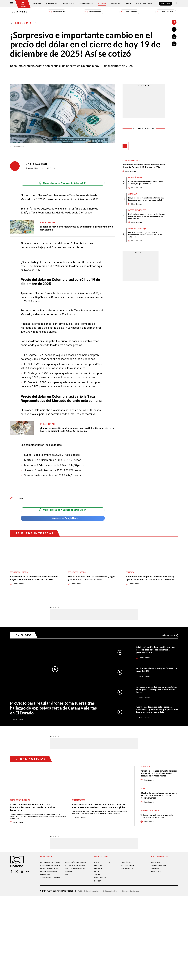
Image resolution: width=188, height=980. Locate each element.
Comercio (130, 573)
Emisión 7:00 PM (130, 12)
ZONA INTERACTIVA (159, 867)
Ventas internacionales (75, 872)
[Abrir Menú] (12, 4)
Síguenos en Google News (63, 519)
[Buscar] (177, 4)
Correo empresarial (49, 875)
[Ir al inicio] (23, 4)
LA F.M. (97, 873)
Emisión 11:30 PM (167, 12)
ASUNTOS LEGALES (129, 867)
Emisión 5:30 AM (56, 12)
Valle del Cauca (136, 230)
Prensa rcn (45, 878)
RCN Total (99, 867)
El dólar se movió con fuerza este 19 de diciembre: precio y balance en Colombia (77, 229)
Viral (143, 790)
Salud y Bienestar (86, 4)
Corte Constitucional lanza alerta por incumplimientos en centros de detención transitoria (32, 809)
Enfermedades (79, 801)
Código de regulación (50, 872)
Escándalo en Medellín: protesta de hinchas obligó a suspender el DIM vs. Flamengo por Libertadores (147, 217)
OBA (66, 878)
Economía (103, 4)
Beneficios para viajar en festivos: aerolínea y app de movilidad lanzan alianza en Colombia (150, 578)
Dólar (21, 499)
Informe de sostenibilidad (71, 868)
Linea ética (69, 875)
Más (170, 636)
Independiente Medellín (139, 211)
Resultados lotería (131, 161)
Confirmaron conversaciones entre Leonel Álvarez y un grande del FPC (146, 183)
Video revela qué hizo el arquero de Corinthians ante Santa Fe (157, 818)
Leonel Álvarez (135, 178)
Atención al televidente (51, 867)
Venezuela (145, 768)
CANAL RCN (165, 4)
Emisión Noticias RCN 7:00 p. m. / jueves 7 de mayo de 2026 (156, 671)
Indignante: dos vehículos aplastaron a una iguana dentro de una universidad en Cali (146, 200)
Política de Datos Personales (89, 893)
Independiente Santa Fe (151, 812)
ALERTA (97, 876)
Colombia (38, 4)
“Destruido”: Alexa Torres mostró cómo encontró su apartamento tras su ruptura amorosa (159, 797)
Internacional (52, 4)
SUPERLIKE (156, 870)
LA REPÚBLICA (127, 864)
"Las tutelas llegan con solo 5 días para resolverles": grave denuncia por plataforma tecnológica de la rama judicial (156, 710)
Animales (133, 195)
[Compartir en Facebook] (174, 29)
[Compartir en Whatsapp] (174, 44)
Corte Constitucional (20, 801)
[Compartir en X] (174, 37)
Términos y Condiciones (132, 893)
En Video (24, 636)
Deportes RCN (68, 4)
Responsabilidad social (51, 864)
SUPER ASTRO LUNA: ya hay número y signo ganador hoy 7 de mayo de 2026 (92, 578)
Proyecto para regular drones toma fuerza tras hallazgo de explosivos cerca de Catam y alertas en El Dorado (54, 709)
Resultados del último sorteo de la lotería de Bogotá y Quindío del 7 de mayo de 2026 (143, 166)
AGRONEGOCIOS (127, 870)
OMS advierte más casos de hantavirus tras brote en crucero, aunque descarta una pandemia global (99, 807)
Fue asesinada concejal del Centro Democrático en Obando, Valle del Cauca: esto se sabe (145, 236)
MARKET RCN (156, 873)
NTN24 (97, 864)
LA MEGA (98, 882)
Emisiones (18, 12)
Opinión (128, 4)
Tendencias (116, 4)
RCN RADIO (99, 870)
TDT (109, 864)
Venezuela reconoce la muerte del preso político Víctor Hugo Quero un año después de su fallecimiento (158, 775)
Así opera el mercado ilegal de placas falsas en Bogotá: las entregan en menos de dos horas (156, 691)
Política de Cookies (111, 893)
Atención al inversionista (46, 882)
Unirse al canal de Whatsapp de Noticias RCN (63, 183)
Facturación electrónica (76, 864)
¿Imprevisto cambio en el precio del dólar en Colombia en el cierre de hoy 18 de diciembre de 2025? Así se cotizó (76, 430)
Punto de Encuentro (144, 4)
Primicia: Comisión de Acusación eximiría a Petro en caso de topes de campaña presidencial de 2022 (156, 651)
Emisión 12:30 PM (93, 12)
